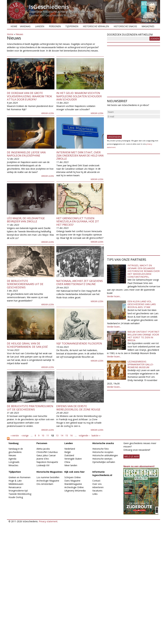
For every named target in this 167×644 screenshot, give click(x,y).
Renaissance (15, 487)
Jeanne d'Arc (43, 459)
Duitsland (69, 455)
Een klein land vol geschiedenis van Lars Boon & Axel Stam (142, 304)
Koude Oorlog (16, 497)
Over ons (97, 484)
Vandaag (25, 26)
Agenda (12, 459)
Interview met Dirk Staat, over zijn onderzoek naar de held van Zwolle (80, 156)
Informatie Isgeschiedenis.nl (102, 473)
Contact (96, 481)
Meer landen (71, 465)
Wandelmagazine (73, 484)
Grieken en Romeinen (19, 477)
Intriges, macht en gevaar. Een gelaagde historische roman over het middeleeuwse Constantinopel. (144, 271)
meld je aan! (131, 456)
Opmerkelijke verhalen (104, 462)
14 (62, 435)
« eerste (15, 435)
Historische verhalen (96, 26)
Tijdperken (72, 26)
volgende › (84, 435)
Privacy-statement (48, 521)
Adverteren (98, 487)
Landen (40, 26)
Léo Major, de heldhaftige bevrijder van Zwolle (26, 220)
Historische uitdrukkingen (105, 455)
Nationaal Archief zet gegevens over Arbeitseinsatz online (80, 282)
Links (95, 494)
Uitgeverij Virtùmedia (75, 491)
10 (43, 435)
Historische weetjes (102, 459)
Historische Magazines (49, 472)
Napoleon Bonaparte (47, 462)
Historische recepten (103, 452)
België (68, 452)
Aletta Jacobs (43, 449)
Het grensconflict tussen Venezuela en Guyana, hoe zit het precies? (78, 221)
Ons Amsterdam (45, 484)
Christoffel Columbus (47, 452)
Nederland (70, 449)
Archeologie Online (74, 487)
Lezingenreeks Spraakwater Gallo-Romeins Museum (141, 364)
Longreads (14, 462)
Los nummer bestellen (48, 477)
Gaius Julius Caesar (46, 455)
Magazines (148, 26)
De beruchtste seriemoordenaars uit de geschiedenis (25, 284)
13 (57, 435)
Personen (55, 26)
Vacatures (97, 491)
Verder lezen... (114, 296)
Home (14, 26)
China (67, 462)
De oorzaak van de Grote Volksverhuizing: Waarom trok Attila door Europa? (29, 96)
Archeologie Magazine (48, 481)
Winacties (13, 465)
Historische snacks (125, 26)
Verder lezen (48, 113)
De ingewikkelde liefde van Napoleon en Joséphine (26, 154)
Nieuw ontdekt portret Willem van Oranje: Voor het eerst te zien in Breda (143, 336)
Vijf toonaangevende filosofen (79, 343)
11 (48, 435)
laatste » (96, 435)
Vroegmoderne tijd (18, 491)
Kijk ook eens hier (75, 472)
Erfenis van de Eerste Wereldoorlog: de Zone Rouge (78, 408)
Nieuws (19, 34)
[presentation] (131, 125)
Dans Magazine (72, 481)
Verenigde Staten (73, 459)
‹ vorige (25, 435)
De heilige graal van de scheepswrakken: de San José (27, 345)
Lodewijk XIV (43, 465)
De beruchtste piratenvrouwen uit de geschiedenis (30, 408)
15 (67, 435)
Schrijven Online (73, 477)
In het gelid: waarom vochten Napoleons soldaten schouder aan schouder (79, 96)
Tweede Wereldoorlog (20, 494)
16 (71, 435)
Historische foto (101, 449)
